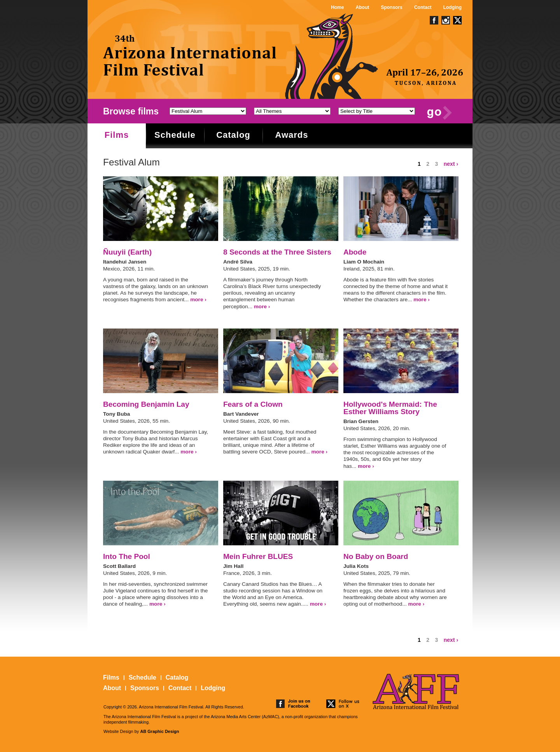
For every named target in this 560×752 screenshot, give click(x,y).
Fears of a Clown (253, 404)
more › (198, 300)
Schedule (175, 135)
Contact (423, 7)
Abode (355, 252)
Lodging (452, 7)
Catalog (233, 135)
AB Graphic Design (159, 731)
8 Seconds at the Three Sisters (277, 252)
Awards (291, 135)
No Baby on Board (376, 556)
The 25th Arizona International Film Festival (190, 55)
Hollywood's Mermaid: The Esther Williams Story (390, 408)
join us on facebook (293, 704)
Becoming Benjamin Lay (146, 404)
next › (451, 164)
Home (337, 7)
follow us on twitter (343, 704)
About (363, 7)
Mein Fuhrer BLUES (258, 556)
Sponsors (391, 7)
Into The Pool (127, 556)
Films (117, 135)
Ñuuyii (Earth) (127, 252)
